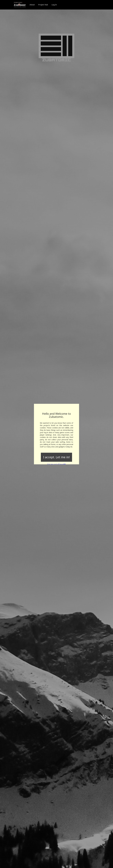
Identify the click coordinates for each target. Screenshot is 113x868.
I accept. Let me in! (56, 457)
